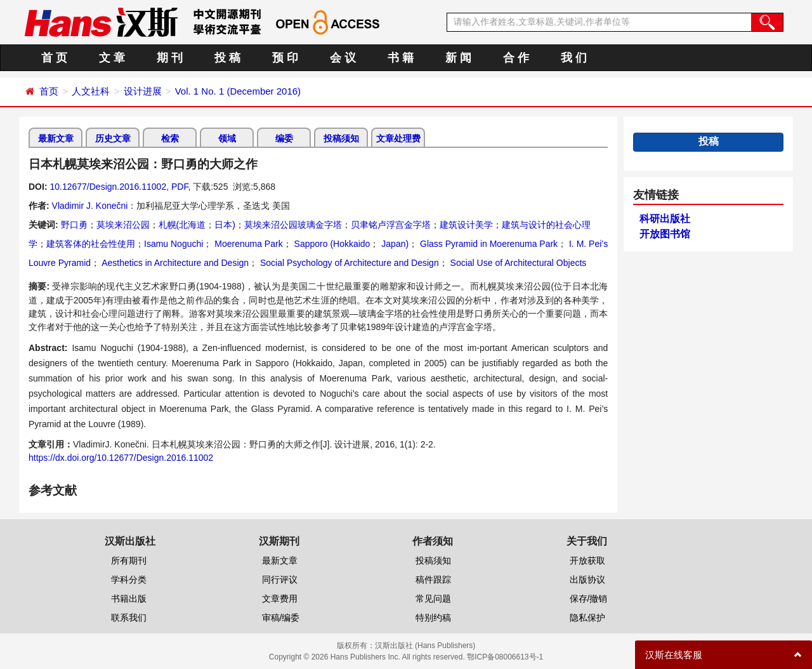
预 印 (285, 58)
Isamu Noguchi (174, 244)
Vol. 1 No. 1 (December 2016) (238, 91)
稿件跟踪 (433, 580)
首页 (49, 91)
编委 (284, 138)
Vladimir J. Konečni (90, 206)
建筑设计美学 (466, 225)
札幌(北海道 (182, 225)
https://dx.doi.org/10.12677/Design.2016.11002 (121, 458)
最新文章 (56, 138)
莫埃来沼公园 (123, 225)
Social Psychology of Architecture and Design (348, 263)
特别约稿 (433, 618)
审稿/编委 (281, 618)
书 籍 (401, 58)
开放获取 (587, 560)
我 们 (574, 58)
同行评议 (280, 580)
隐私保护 (587, 618)
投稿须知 (341, 138)
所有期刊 (129, 560)
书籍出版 (129, 599)
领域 (227, 138)
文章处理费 (398, 138)
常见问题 (433, 599)
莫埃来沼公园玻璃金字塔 (293, 225)
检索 (170, 138)
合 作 (516, 58)
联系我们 (129, 618)
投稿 (709, 141)
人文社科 (91, 91)
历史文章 (113, 138)
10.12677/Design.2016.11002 (108, 187)
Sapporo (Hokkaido (331, 244)
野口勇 (74, 225)
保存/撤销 (589, 599)
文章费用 (280, 599)
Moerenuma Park (247, 244)
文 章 (112, 58)
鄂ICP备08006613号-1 (505, 657)
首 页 (54, 58)
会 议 (343, 58)
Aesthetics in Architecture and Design (174, 263)
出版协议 (587, 580)
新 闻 (458, 58)
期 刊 (170, 58)
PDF (180, 187)
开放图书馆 (665, 234)
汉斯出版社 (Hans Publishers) (425, 646)
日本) (225, 225)
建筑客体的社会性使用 (91, 244)
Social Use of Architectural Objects (517, 263)
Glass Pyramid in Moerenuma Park (488, 244)
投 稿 (227, 58)
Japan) (394, 244)
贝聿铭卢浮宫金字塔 (391, 225)
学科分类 (129, 580)
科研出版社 (665, 219)
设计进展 (143, 91)
